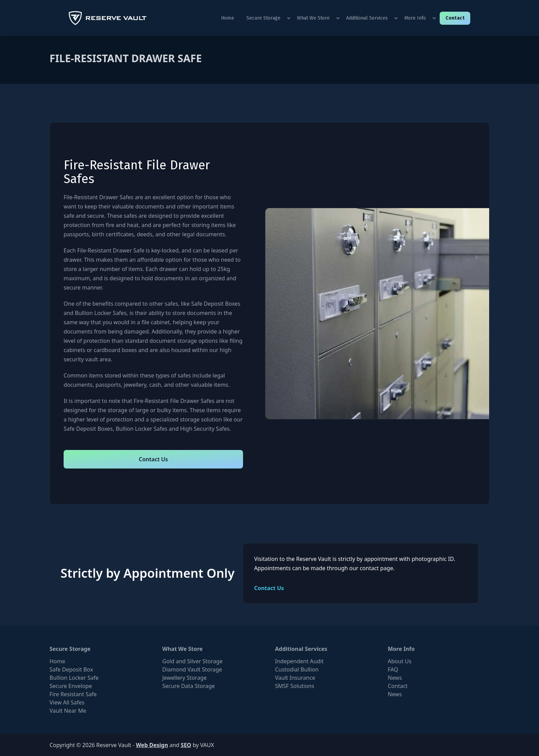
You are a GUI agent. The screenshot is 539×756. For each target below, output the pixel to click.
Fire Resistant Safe (73, 694)
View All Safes (67, 702)
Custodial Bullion (297, 669)
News (395, 678)
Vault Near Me (68, 711)
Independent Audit (299, 661)
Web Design (152, 745)
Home (228, 18)
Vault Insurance (295, 678)
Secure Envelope (71, 686)
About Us (400, 661)
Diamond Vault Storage (192, 669)
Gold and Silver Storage (192, 661)
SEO (186, 745)
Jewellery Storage (184, 678)
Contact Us (153, 459)
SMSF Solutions (295, 686)
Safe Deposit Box (71, 669)
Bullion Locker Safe (74, 678)
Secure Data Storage (189, 686)
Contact (455, 18)
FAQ (393, 669)
